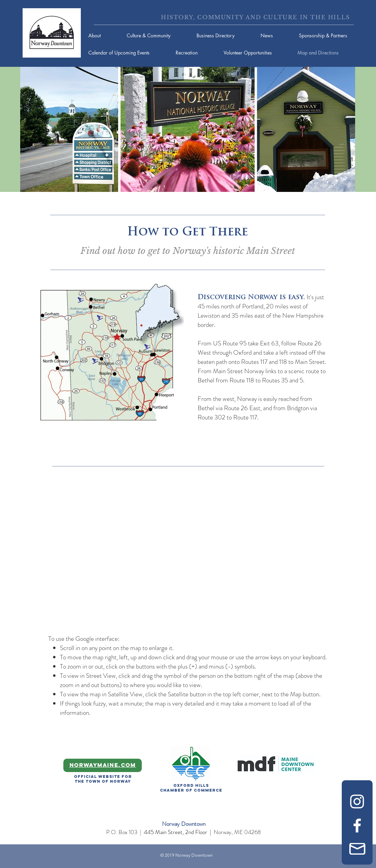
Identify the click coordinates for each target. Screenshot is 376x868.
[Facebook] (357, 826)
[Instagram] (357, 801)
